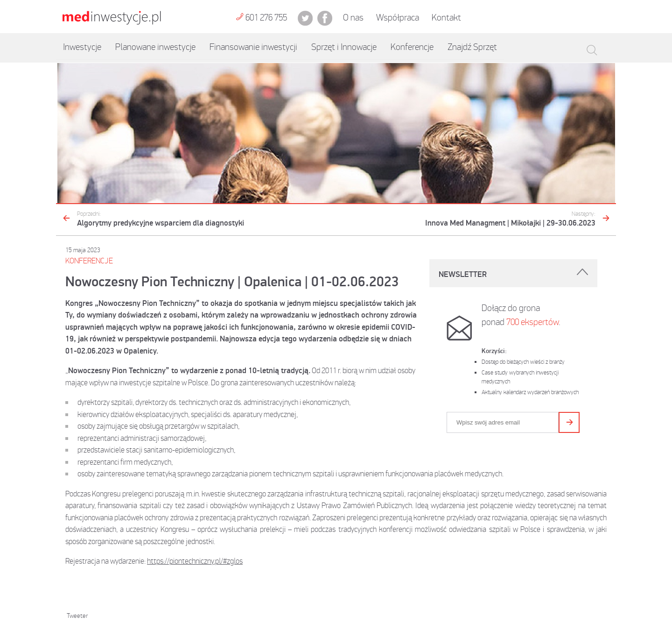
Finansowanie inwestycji (253, 47)
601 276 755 (261, 18)
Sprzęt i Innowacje (344, 47)
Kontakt (446, 18)
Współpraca (398, 18)
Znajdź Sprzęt (472, 47)
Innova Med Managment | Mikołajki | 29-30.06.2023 (510, 219)
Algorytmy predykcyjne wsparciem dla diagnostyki (161, 219)
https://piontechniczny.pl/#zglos (195, 561)
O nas (353, 18)
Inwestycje (82, 47)
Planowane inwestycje (155, 47)
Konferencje (412, 47)
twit (305, 18)
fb (325, 18)
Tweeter (77, 616)
